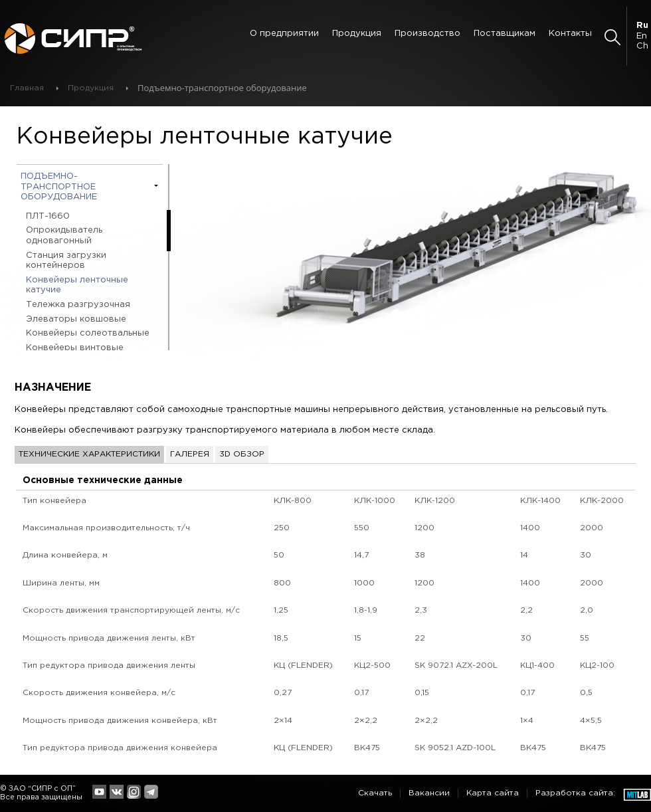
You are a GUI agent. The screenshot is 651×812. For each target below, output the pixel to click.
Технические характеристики (89, 454)
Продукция (357, 34)
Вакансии (429, 793)
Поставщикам (505, 34)
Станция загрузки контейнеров (66, 261)
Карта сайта (493, 793)
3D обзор (242, 454)
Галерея (190, 454)
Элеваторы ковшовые (76, 319)
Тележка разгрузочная (78, 305)
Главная (27, 88)
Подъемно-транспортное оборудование (59, 187)
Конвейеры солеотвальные (88, 333)
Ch (642, 46)
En (642, 36)
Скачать (375, 793)
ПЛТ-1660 (48, 216)
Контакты (570, 34)
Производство (427, 34)
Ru (642, 26)
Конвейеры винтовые (75, 348)
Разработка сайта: (575, 793)
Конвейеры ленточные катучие (77, 285)
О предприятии (284, 34)
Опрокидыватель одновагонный (64, 236)
